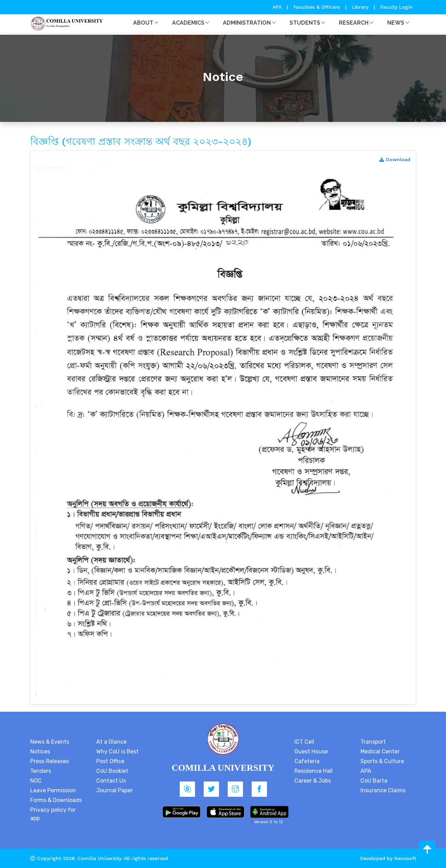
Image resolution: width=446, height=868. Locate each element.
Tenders (41, 771)
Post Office (110, 761)
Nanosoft (405, 858)
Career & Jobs (313, 781)
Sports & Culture (382, 761)
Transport (373, 742)
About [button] (143, 23)
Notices (40, 751)
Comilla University (99, 858)
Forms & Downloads (56, 800)
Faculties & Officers (317, 7)
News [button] (396, 23)
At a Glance (111, 742)
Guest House (311, 751)
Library (361, 7)
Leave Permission (53, 790)
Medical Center (380, 751)
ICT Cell (304, 742)
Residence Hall (314, 771)
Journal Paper (115, 790)
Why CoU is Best (117, 751)
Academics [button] (188, 23)
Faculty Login (396, 7)
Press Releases (50, 761)
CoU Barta (374, 781)
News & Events (50, 742)
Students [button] (305, 23)
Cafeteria (307, 761)
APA (278, 7)
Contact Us (111, 781)
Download (395, 159)
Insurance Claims (383, 790)
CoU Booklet (112, 771)
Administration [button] (247, 23)
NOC (36, 781)
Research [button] (354, 23)
